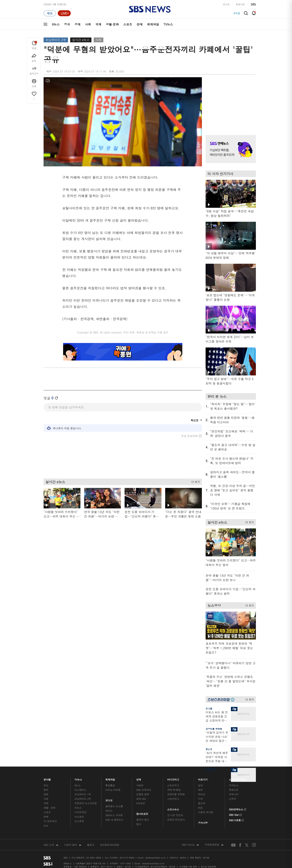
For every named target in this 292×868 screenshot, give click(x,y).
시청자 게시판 (205, 812)
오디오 (109, 799)
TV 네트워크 (50, 821)
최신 (46, 785)
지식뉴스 (234, 785)
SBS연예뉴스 (238, 809)
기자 (200, 799)
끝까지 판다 (143, 820)
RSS (200, 808)
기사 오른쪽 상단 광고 (230, 101)
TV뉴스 (168, 24)
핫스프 (209, 749)
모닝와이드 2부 (56, 40)
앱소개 (202, 803)
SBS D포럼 (236, 820)
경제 (77, 24)
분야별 (47, 779)
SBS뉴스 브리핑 (114, 815)
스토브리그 (173, 799)
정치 (67, 24)
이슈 (46, 826)
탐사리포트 (142, 813)
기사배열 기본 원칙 (188, 867)
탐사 (139, 824)
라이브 (202, 794)
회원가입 (240, 4)
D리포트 (141, 803)
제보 (200, 790)
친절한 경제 (143, 794)
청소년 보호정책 (208, 867)
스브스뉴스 (173, 808)
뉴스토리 (79, 817)
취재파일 (153, 24)
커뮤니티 (234, 794)
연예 (140, 24)
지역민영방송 (214, 845)
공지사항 (203, 823)
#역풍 (237, 13)
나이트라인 (80, 812)
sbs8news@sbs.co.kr (156, 858)
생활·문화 (112, 24)
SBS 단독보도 (144, 790)
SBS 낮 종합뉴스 (115, 820)
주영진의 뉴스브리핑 (86, 803)
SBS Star (235, 814)
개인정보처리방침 (110, 845)
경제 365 (141, 799)
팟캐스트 (234, 790)
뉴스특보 (79, 821)
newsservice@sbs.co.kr (153, 863)
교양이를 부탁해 (214, 729)
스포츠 (128, 24)
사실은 (140, 785)
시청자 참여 (73, 845)
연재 (139, 779)
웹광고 (91, 845)
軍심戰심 (110, 785)
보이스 (109, 811)
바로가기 (203, 779)
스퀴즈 (233, 799)
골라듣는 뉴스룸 (114, 806)
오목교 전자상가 (176, 820)
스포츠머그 (173, 785)
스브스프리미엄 (237, 779)
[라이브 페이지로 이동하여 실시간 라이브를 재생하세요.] (64, 13)
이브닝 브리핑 (113, 790)
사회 (88, 24)
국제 (98, 24)
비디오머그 (173, 779)
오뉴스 (78, 808)
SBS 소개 (51, 845)
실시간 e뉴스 (81, 40)
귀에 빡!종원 (174, 790)
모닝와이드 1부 (83, 794)
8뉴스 (56, 24)
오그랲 (209, 708)
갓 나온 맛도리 (175, 815)
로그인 (226, 4)
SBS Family (190, 845)
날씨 (200, 785)
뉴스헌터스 (80, 790)
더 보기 (195, 481)
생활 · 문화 (50, 808)
